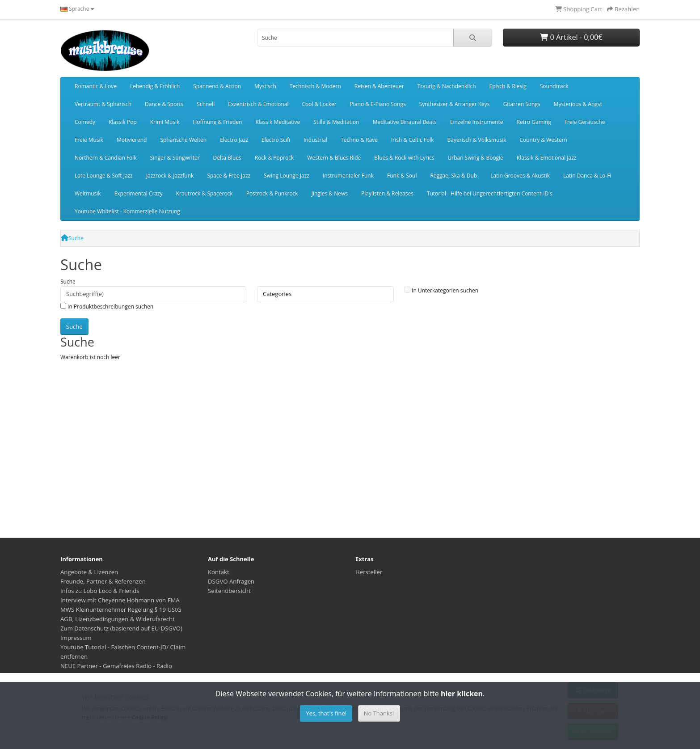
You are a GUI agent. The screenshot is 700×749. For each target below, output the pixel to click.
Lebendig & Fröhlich (155, 86)
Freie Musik (89, 140)
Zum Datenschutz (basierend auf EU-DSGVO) (121, 628)
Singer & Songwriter (175, 158)
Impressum (76, 638)
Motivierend (132, 140)
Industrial (315, 140)
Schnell (206, 104)
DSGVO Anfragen (231, 581)
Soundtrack (554, 86)
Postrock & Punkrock (272, 193)
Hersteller (369, 572)
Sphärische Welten (183, 140)
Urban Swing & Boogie (475, 158)
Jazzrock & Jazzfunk (170, 176)
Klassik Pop (123, 122)
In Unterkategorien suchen (441, 290)
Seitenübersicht (229, 591)
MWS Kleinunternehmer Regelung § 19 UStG (121, 609)
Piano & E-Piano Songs (378, 104)
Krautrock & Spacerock (205, 193)
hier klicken (462, 694)
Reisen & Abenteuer (379, 86)
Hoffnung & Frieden (217, 122)
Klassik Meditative (278, 122)
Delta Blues (227, 158)
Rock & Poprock (274, 158)
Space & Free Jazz (229, 176)
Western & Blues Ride (334, 158)
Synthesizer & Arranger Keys (455, 104)
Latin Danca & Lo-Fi (587, 176)
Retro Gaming (534, 122)
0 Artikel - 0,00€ (571, 37)
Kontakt (219, 572)
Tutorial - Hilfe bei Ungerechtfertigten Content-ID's (490, 193)
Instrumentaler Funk (348, 176)
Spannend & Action (217, 86)
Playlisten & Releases (387, 193)
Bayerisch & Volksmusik (477, 140)
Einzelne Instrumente (477, 122)
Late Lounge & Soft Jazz (104, 176)
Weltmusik (88, 193)
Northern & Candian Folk (106, 158)
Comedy (85, 122)
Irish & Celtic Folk (413, 140)
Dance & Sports (164, 104)
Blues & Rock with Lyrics (404, 158)
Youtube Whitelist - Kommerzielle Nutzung (127, 211)
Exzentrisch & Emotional (258, 104)
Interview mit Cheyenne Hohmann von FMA (120, 600)
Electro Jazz (234, 140)
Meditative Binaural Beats (405, 122)
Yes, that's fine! (326, 713)
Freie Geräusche (585, 122)
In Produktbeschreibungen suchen (107, 307)
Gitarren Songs (521, 104)
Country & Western (543, 140)
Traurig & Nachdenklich (447, 86)
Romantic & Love (96, 86)
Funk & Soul (402, 176)
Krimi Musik (165, 122)
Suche (76, 238)
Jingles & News (330, 193)
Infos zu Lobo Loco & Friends (100, 591)
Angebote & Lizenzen (89, 572)
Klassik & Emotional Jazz (547, 158)
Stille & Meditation (336, 122)
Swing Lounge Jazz (287, 176)
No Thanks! (379, 713)
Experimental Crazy (139, 193)
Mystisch (265, 86)
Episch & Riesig (508, 86)
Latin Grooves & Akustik (520, 176)
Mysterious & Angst (578, 104)
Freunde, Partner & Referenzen (103, 581)
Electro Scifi (276, 140)
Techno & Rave (359, 140)
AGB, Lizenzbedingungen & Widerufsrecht (118, 619)
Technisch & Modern (315, 86)
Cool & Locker (319, 104)
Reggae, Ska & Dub (453, 176)
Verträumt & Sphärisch (103, 104)
